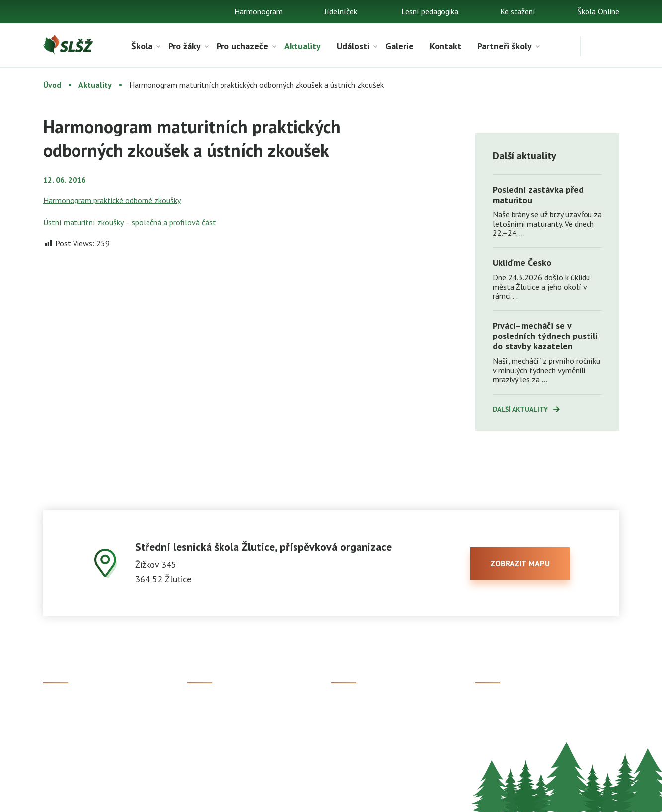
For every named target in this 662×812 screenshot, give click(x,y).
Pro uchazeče (242, 46)
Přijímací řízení (213, 705)
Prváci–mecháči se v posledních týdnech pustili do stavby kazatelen (545, 336)
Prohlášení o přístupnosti (362, 797)
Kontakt (445, 46)
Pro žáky (184, 46)
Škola (142, 46)
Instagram (492, 722)
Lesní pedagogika (430, 11)
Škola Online (598, 11)
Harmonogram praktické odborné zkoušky (112, 200)
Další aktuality (520, 409)
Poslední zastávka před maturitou (538, 195)
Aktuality (302, 46)
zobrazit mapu (520, 563)
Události (353, 46)
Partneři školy (505, 46)
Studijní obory (210, 722)
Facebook (491, 705)
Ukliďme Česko (522, 262)
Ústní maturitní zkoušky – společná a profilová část (130, 222)
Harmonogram (258, 11)
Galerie (400, 46)
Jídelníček (341, 11)
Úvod (52, 85)
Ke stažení (518, 11)
